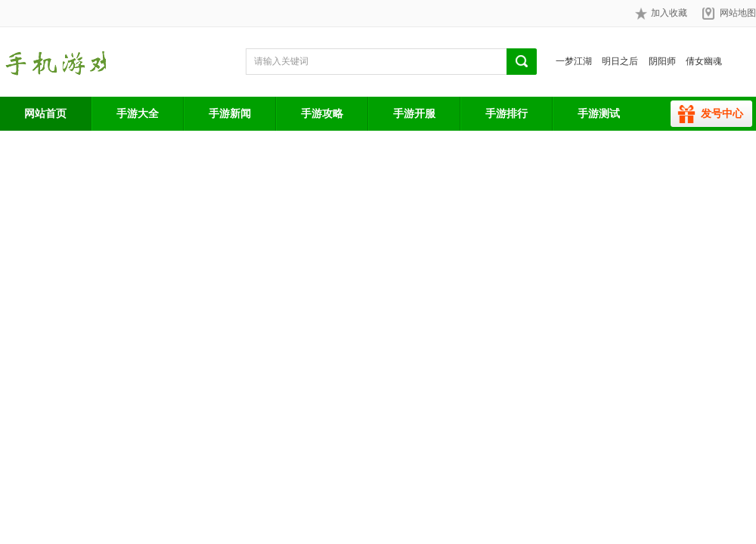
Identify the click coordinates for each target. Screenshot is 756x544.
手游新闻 (230, 113)
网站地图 (738, 13)
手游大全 (138, 113)
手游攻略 (322, 113)
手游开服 (414, 113)
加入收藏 (661, 14)
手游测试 (599, 113)
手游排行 (507, 113)
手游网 (53, 62)
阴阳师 (662, 61)
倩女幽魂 (704, 61)
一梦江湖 (574, 61)
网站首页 (45, 113)
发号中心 (722, 113)
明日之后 (620, 61)
